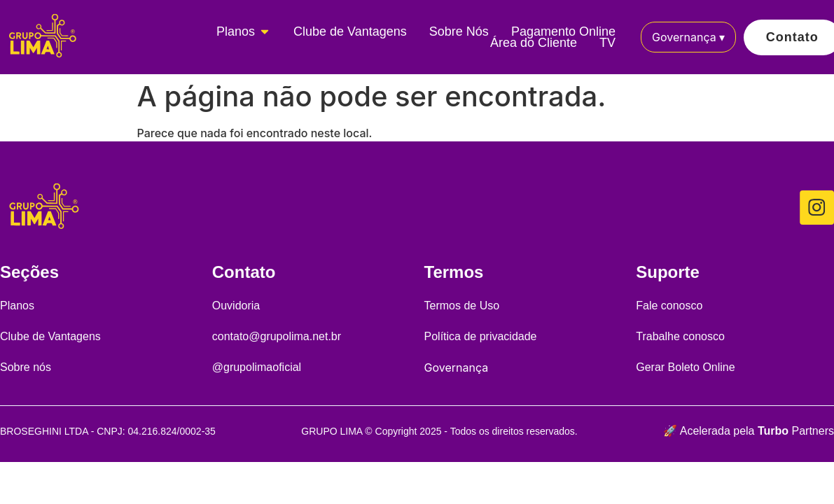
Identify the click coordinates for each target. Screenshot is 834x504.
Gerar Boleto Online (685, 367)
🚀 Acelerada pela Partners (749, 431)
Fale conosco (669, 306)
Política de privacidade (481, 336)
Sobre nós (26, 367)
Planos (17, 306)
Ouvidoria (236, 306)
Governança (688, 37)
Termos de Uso (462, 306)
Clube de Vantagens (50, 336)
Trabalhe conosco (680, 336)
